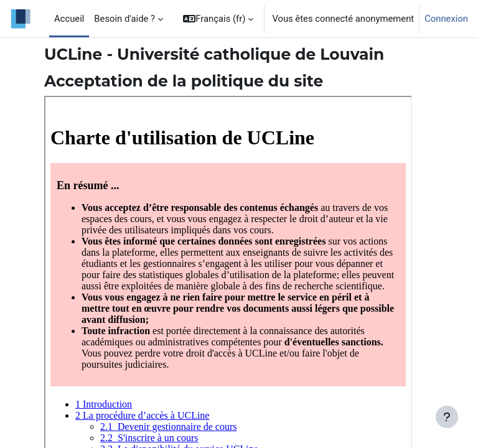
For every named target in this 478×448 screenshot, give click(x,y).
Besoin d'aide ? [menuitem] (124, 19)
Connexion (446, 19)
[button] (218, 19)
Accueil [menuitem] (69, 19)
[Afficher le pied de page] (447, 417)
